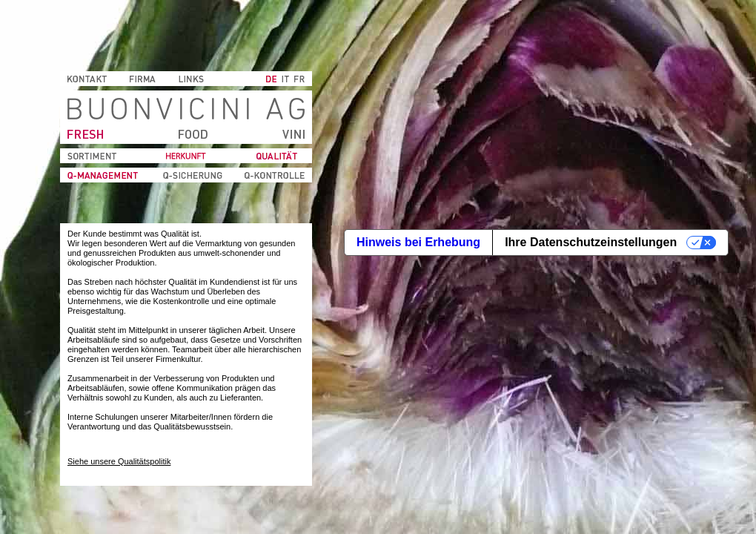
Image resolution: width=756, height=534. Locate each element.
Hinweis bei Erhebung (418, 242)
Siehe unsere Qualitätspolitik (119, 461)
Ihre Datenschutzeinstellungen (591, 242)
